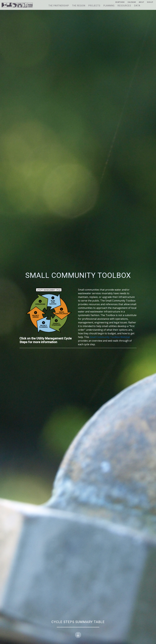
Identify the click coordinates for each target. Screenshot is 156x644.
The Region (79, 6)
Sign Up (150, 2)
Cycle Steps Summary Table (78, 629)
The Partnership (59, 6)
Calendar (132, 2)
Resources (124, 6)
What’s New (120, 2)
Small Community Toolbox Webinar (110, 337)
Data (137, 6)
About (141, 2)
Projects (94, 6)
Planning (109, 6)
